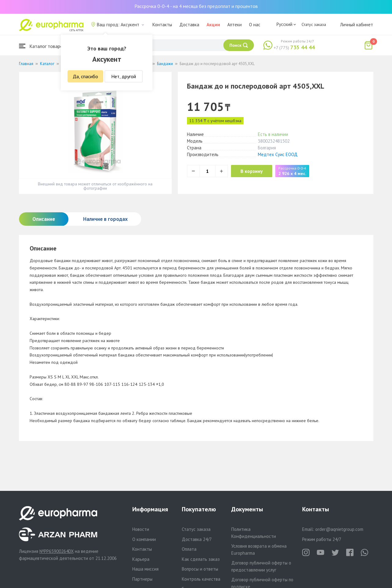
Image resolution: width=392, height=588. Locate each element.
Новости (141, 529)
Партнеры (142, 579)
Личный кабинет (357, 25)
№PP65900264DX (57, 551)
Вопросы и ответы (200, 569)
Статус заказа (314, 24)
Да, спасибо (85, 76)
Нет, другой (124, 76)
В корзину (254, 171)
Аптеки (234, 25)
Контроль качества (201, 579)
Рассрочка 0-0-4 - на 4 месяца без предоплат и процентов (196, 6)
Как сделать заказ (201, 559)
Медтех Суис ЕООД (278, 154)
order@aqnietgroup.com (339, 529)
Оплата (189, 549)
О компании (144, 539)
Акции (213, 25)
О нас (255, 25)
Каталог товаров (42, 46)
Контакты (162, 25)
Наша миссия (145, 569)
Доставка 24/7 (197, 539)
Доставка (189, 25)
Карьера (141, 559)
